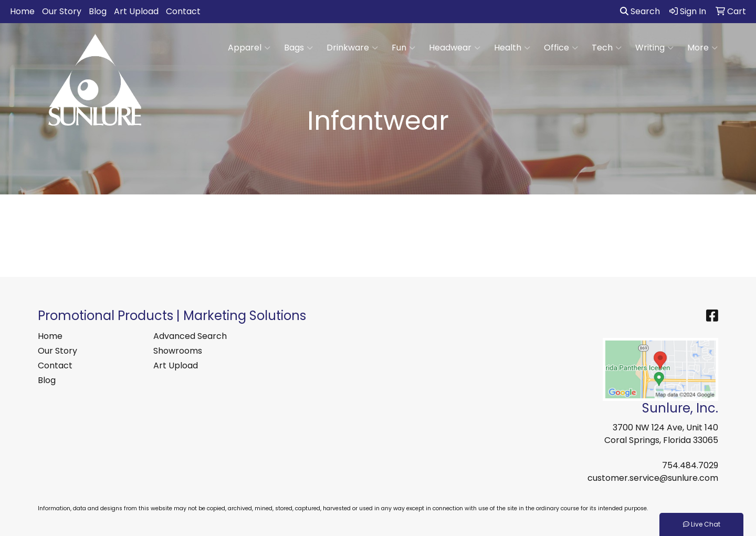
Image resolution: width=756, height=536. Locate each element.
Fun (403, 48)
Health (512, 48)
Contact (183, 11)
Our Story (62, 11)
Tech (607, 48)
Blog (98, 11)
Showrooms (178, 351)
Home (22, 11)
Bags (298, 48)
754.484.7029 (690, 465)
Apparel (249, 48)
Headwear (455, 48)
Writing (654, 48)
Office (561, 48)
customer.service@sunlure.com (653, 478)
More (702, 48)
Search (640, 11)
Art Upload (136, 11)
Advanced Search (190, 336)
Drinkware (352, 48)
